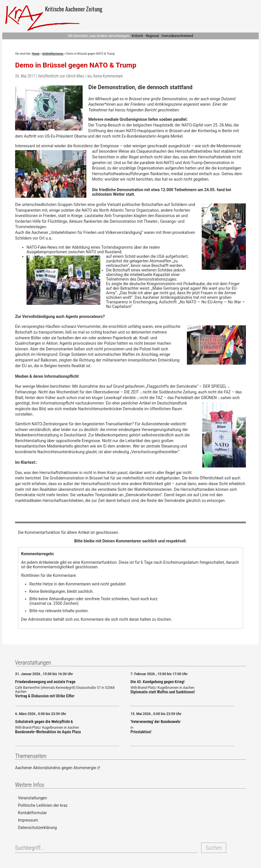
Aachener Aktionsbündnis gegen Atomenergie (58, 768)
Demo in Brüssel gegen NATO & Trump (76, 65)
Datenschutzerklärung (37, 828)
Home (36, 54)
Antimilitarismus (53, 54)
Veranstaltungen (32, 798)
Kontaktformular (32, 813)
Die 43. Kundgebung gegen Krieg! (158, 682)
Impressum (28, 820)
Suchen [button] (214, 848)
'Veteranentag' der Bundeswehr (156, 721)
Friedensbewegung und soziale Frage (45, 682)
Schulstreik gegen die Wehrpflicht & (44, 721)
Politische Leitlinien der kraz (43, 805)
